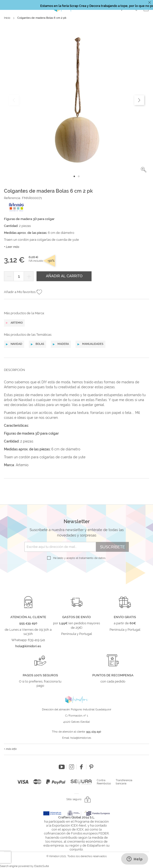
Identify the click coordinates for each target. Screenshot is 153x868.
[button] (144, 170)
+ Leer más (12, 247)
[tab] (76, 374)
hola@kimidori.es (81, 738)
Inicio (7, 18)
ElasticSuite (42, 866)
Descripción (14, 370)
